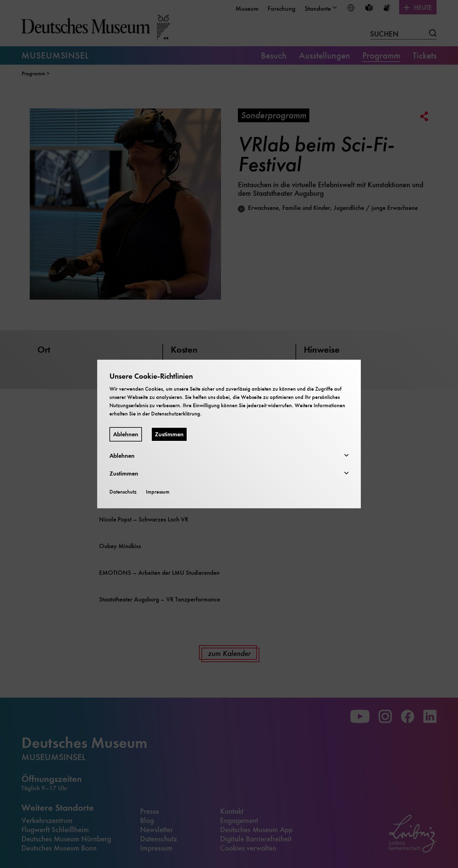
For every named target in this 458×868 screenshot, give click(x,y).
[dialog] (229, 434)
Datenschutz (123, 492)
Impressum (158, 492)
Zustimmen (169, 434)
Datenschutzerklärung (176, 414)
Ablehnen (126, 434)
